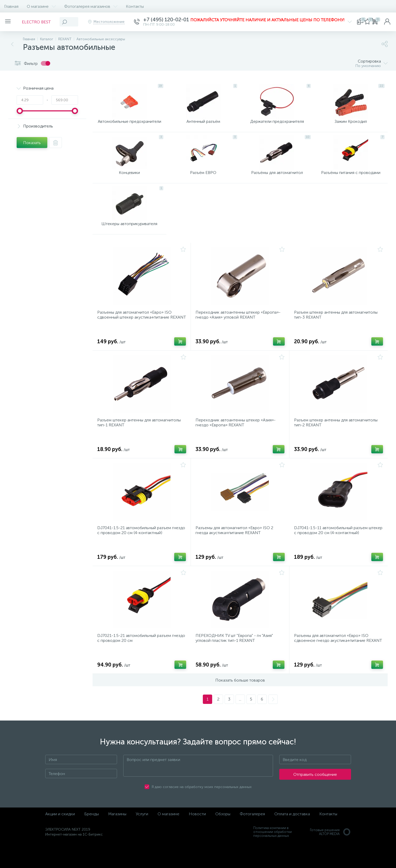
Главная (11, 6)
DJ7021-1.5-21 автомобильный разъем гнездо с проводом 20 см (136, 661)
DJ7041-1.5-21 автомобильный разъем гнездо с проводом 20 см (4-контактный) (138, 550)
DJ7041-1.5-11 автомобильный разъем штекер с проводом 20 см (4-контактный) (336, 550)
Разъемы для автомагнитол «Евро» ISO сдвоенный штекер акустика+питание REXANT (136, 331)
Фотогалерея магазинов (91, 6)
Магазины (117, 839)
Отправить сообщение (315, 799)
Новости (197, 839)
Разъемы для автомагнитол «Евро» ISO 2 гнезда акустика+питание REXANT (236, 550)
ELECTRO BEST (39, 22)
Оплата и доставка (292, 839)
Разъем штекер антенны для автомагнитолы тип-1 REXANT (141, 439)
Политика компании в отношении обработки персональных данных (272, 856)
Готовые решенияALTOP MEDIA (330, 857)
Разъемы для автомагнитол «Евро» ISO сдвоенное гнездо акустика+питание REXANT (333, 664)
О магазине (41, 6)
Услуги (142, 839)
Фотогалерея (252, 839)
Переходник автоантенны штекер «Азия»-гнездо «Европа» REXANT (237, 439)
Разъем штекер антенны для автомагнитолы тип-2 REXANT (337, 439)
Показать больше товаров (240, 705)
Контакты (135, 6)
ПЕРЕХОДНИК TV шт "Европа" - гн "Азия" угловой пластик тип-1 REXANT (236, 661)
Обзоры (223, 839)
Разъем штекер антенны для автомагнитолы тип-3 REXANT (337, 328)
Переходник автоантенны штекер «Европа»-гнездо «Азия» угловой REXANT (240, 328)
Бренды (92, 839)
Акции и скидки (60, 839)
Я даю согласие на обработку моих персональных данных (202, 812)
